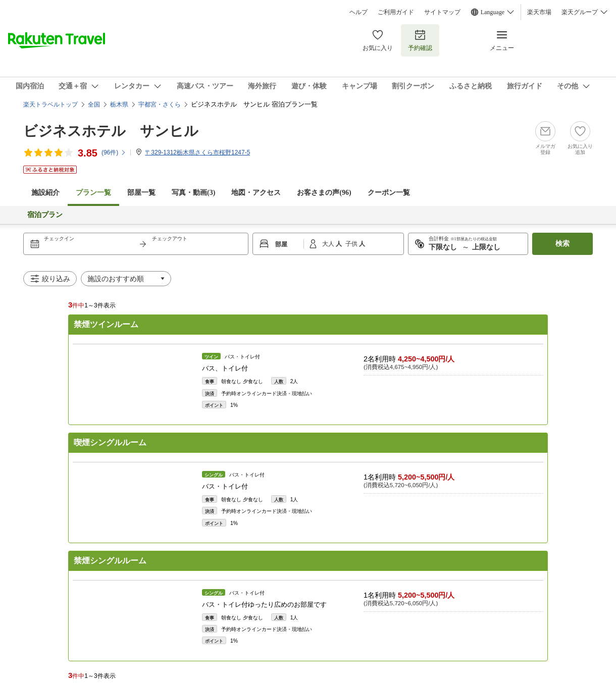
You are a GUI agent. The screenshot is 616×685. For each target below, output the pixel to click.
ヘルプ (358, 12)
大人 (329, 244)
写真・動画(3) (193, 193)
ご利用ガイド (396, 12)
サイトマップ (442, 12)
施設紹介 (45, 193)
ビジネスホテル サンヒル (111, 131)
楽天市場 (539, 12)
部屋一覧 (141, 193)
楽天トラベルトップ (50, 104)
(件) (114, 152)
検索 (562, 244)
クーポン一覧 (389, 193)
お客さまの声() (324, 193)
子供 (352, 244)
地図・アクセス (256, 193)
